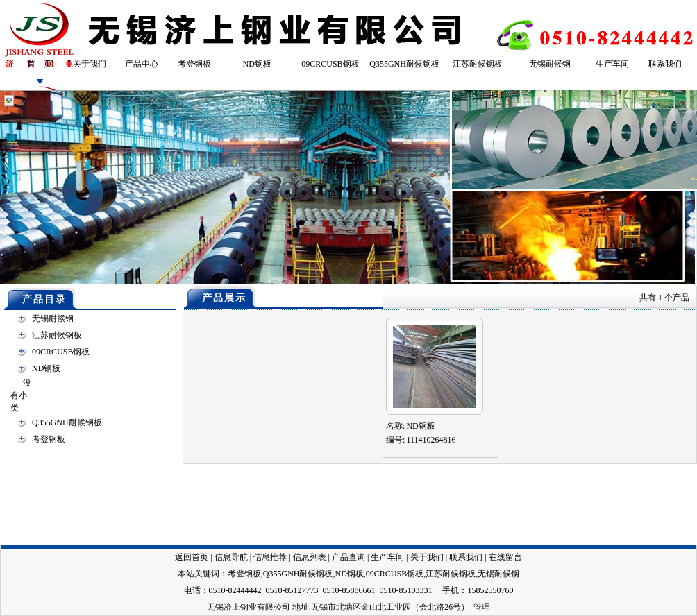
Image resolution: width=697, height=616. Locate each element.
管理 (482, 607)
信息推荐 (270, 557)
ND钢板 (257, 64)
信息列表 (310, 557)
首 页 (40, 64)
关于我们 (90, 64)
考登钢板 (194, 64)
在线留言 (505, 557)
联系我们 (665, 64)
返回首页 (192, 557)
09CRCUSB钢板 (330, 64)
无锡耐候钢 (550, 64)
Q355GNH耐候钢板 (404, 64)
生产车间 (612, 64)
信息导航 (231, 557)
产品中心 (142, 64)
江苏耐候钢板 (478, 64)
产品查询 (348, 557)
